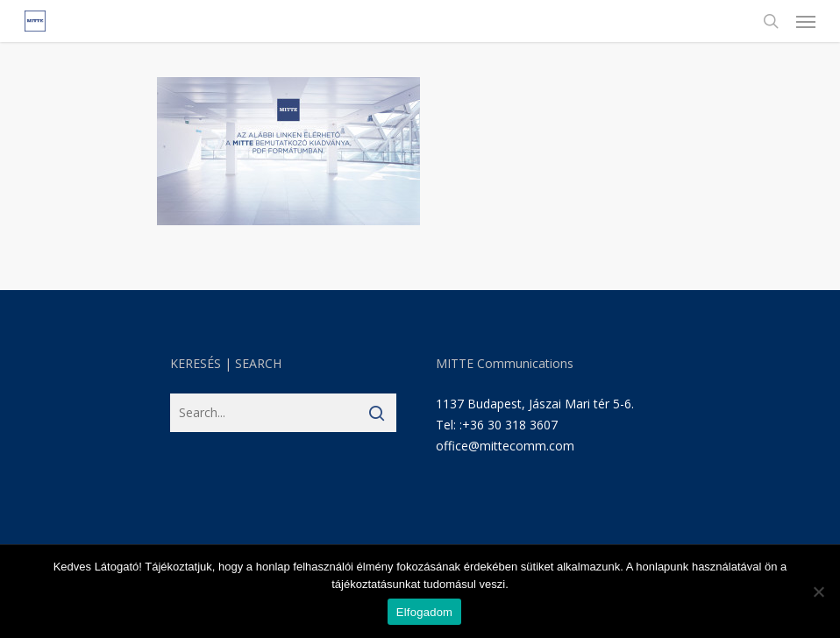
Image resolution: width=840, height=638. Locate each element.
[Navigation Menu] (806, 21)
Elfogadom (424, 612)
